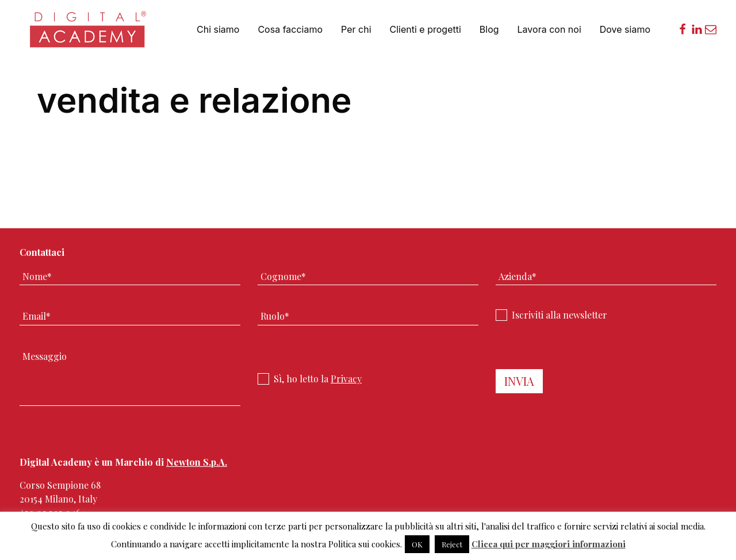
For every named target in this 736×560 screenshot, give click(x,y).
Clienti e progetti (425, 29)
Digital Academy (89, 34)
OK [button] (417, 544)
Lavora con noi (549, 29)
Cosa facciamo (290, 29)
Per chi (356, 29)
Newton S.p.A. (197, 462)
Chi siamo (218, 29)
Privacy (346, 379)
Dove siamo (625, 29)
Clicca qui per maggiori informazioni (549, 544)
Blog (489, 29)
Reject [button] (452, 544)
